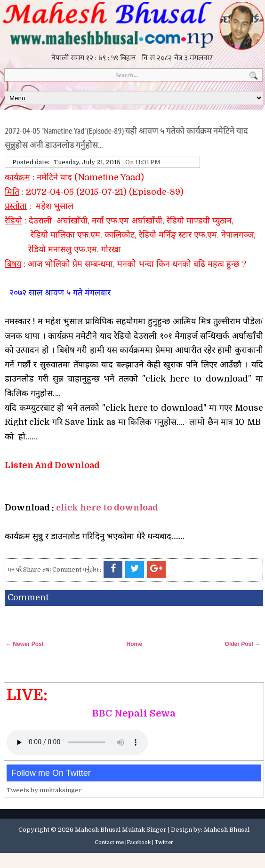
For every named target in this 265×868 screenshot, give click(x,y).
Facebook (139, 842)
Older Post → (243, 644)
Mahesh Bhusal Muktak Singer (121, 830)
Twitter (164, 842)
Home (134, 644)
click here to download (107, 508)
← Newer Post (25, 644)
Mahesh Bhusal (227, 830)
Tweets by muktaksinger (44, 790)
